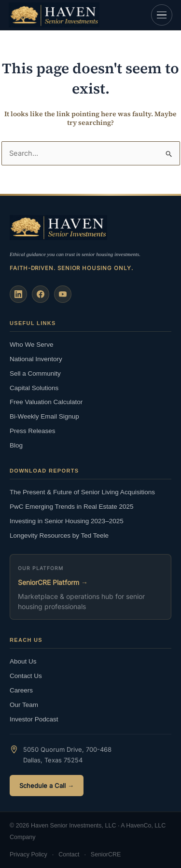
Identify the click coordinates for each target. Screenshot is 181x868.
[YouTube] (63, 294)
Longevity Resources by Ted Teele (59, 536)
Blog (16, 445)
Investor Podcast (34, 719)
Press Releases (33, 431)
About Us (23, 661)
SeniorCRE (106, 854)
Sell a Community (35, 373)
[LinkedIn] (18, 294)
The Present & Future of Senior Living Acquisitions (82, 492)
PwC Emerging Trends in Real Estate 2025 (72, 507)
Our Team (24, 705)
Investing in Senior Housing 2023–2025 (67, 521)
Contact (69, 854)
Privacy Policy (28, 854)
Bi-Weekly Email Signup (44, 416)
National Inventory (36, 359)
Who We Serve (32, 345)
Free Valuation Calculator (46, 402)
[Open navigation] (162, 15)
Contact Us (26, 676)
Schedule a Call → (47, 786)
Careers (21, 690)
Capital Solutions (34, 388)
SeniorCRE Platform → (53, 582)
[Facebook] (41, 294)
